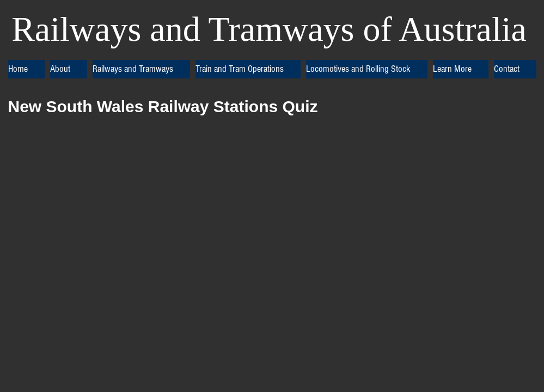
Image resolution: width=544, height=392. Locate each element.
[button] (69, 69)
